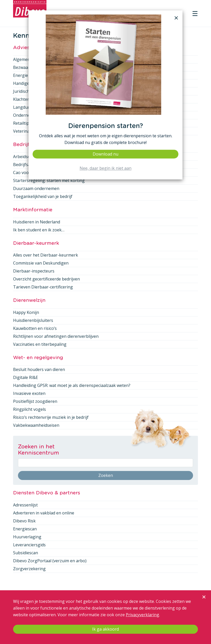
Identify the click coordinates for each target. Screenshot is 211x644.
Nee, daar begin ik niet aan (106, 168)
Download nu (106, 154)
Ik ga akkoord (106, 629)
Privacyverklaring (142, 615)
